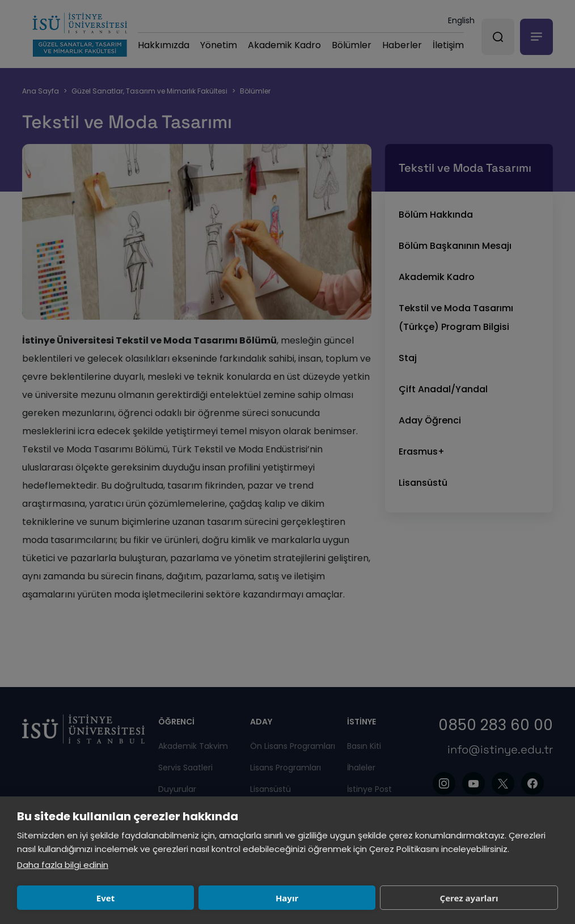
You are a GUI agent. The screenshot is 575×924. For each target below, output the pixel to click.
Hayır (181, 898)
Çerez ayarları (293, 898)
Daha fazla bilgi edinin (63, 865)
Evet (70, 898)
